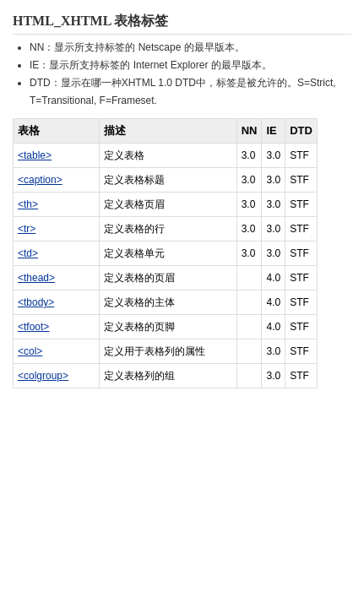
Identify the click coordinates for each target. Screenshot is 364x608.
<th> (28, 204)
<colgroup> (43, 376)
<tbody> (36, 302)
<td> (28, 253)
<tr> (27, 229)
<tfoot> (33, 327)
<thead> (36, 278)
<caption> (40, 180)
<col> (30, 351)
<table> (35, 155)
